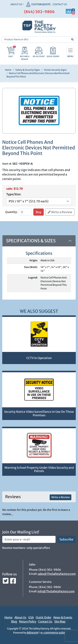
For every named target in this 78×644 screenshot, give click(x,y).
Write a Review (60, 212)
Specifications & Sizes (31, 241)
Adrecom (33, 633)
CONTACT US (60, 4)
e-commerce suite (53, 633)
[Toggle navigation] (70, 50)
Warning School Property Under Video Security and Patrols (39, 469)
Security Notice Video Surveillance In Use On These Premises (39, 413)
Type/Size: (14, 194)
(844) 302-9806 (39, 12)
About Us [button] (16, 4)
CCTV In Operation (39, 358)
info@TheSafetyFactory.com (56, 591)
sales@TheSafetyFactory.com (57, 574)
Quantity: (11, 212)
